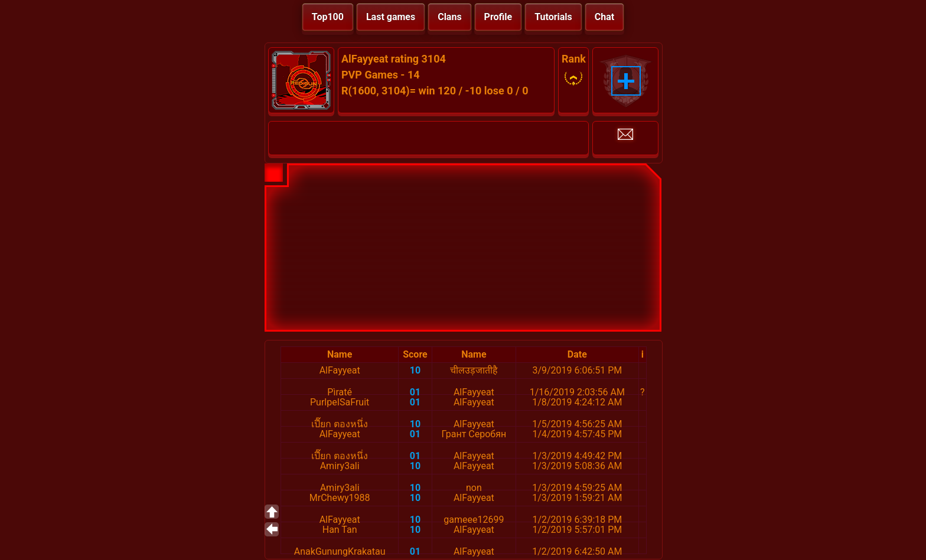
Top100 (328, 17)
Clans (449, 17)
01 (415, 392)
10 (415, 370)
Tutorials (553, 17)
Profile (498, 17)
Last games (391, 17)
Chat (604, 17)
